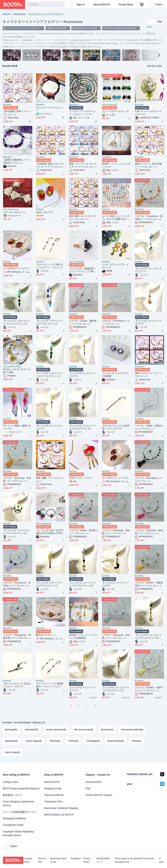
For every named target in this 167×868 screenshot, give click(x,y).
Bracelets (7, 105)
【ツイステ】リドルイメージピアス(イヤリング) (82, 427)
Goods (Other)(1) (116, 741)
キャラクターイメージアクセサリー (46, 14)
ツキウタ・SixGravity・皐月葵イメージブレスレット (116, 636)
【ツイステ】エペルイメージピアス (148, 322)
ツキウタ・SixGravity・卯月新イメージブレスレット (17, 479)
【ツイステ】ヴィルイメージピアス (82, 375)
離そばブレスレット (46, 635)
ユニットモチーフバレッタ (115, 111)
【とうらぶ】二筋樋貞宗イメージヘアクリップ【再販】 (82, 270)
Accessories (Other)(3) (132, 730)
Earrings (40, 209)
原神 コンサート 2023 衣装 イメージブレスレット (148, 165)
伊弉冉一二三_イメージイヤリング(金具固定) (83, 636)
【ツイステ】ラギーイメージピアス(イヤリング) (50, 584)
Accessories (19, 14)
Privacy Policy (87, 860)
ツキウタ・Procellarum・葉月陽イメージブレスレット (149, 218)
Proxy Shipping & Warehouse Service (18, 803)
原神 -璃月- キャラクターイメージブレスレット (83, 218)
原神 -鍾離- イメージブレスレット (50, 479)
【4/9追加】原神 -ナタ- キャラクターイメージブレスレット (50, 165)
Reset (149, 27)
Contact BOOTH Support (99, 795)
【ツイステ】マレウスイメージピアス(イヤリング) (17, 532)
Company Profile (28, 860)
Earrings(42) (11, 730)
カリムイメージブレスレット (50, 109)
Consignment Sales (13, 825)
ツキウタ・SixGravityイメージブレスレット (149, 479)
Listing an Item (11, 782)
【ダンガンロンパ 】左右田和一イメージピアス (116, 427)
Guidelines (76, 859)
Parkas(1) (136, 741)
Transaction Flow (53, 802)
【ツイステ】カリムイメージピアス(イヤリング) (115, 689)
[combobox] (46, 4)
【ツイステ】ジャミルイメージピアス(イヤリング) (148, 636)
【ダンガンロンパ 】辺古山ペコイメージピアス (17, 685)
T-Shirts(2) (73, 741)
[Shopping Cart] (142, 4)
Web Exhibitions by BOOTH (59, 815)
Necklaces (74, 105)
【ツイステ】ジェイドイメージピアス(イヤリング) (50, 375)
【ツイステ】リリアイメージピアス (115, 584)
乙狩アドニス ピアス (80, 478)
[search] (61, 5)
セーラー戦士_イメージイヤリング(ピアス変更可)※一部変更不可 (116, 218)
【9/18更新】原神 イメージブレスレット (17, 113)
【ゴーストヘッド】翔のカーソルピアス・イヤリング (50, 266)
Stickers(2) (55, 741)
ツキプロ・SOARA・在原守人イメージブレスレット (149, 689)
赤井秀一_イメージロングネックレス (116, 165)
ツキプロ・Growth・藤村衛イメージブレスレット (83, 322)
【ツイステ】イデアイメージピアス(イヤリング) (50, 322)
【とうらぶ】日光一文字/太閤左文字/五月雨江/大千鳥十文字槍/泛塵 (50, 532)
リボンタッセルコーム (14, 212)
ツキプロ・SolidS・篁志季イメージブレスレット (83, 532)
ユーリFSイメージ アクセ (115, 478)
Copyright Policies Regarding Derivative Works (18, 833)
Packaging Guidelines (14, 818)
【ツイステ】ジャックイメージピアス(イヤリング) (82, 584)
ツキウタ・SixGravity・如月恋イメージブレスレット (149, 532)
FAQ (88, 788)
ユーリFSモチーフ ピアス (16, 268)
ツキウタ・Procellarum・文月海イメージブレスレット (17, 584)
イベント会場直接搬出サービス (20, 812)
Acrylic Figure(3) (34, 741)
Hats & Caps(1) (12, 752)
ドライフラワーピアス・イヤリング (115, 266)
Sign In (81, 4)
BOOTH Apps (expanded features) (21, 788)
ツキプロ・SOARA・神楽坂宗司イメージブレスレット (149, 584)
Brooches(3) (107, 730)
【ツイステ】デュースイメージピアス (148, 270)
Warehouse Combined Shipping (61, 808)
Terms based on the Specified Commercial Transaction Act (134, 860)
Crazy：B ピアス (45, 212)
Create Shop (126, 4)
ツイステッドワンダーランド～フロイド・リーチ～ (82, 113)
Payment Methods (54, 795)
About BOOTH (102, 4)
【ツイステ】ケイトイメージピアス (82, 689)
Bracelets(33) (31, 730)
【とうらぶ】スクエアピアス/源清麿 (115, 375)
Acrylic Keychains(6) (56, 730)
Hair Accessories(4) (84, 730)
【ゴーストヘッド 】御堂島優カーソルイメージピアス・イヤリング (50, 685)
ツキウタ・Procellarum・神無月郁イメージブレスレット (17, 637)
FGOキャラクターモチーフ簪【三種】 (17, 371)
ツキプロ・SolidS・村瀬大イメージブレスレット (149, 427)
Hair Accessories (110, 105)
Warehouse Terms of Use (58, 860)
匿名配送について (12, 795)
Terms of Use (42, 860)
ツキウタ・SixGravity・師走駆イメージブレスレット (116, 532)
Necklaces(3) (11, 741)
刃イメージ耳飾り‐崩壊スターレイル (17, 427)
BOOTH (7, 14)
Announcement (94, 782)
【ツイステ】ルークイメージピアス (50, 427)
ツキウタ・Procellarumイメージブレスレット (116, 322)
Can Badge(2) (93, 741)
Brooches (139, 105)
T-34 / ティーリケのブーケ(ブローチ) (148, 113)
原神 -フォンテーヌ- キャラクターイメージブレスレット (83, 165)
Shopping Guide (53, 788)
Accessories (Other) (12, 367)
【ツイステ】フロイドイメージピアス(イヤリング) (17, 322)
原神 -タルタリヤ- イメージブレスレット (149, 375)
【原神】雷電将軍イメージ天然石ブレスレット (17, 161)
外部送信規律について (103, 860)
